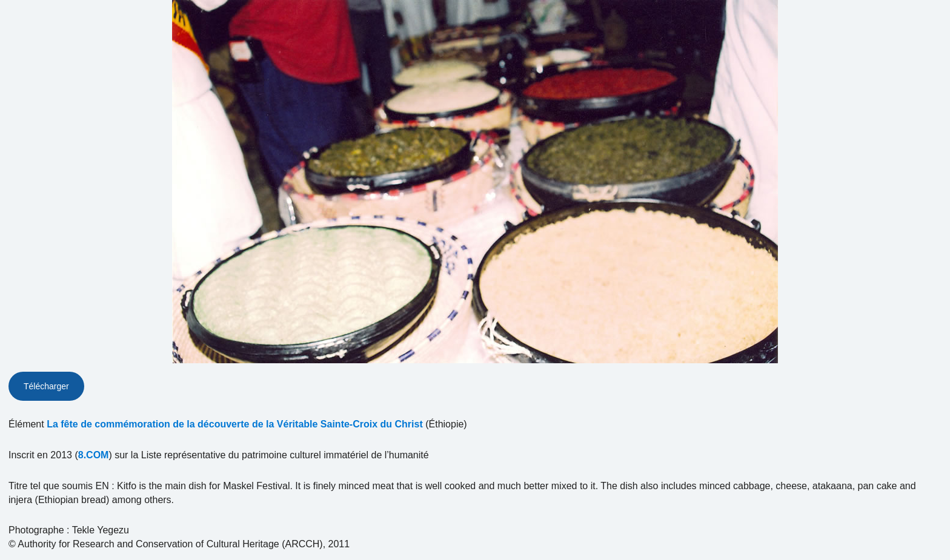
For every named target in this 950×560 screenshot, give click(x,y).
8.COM (94, 455)
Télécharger (46, 386)
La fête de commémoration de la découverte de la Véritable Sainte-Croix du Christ (235, 424)
